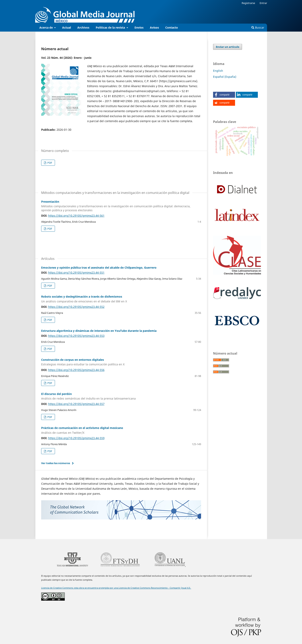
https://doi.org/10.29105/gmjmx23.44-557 (76, 404)
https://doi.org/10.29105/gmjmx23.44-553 (76, 336)
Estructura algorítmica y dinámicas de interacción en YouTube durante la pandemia (99, 331)
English (218, 71)
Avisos (154, 27)
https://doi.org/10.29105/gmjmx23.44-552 (76, 307)
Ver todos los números (56, 463)
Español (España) (225, 77)
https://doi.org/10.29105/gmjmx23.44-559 (76, 438)
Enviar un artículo (228, 47)
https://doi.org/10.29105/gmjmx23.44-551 (76, 273)
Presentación (121, 206)
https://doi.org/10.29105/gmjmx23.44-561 (76, 216)
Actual (67, 27)
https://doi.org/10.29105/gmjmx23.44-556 (76, 370)
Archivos (83, 27)
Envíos (139, 27)
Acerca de (46, 27)
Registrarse (248, 3)
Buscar (258, 27)
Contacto (172, 27)
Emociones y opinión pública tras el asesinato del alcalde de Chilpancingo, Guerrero (99, 268)
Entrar (263, 3)
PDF (49, 163)
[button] (224, 95)
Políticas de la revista (111, 27)
